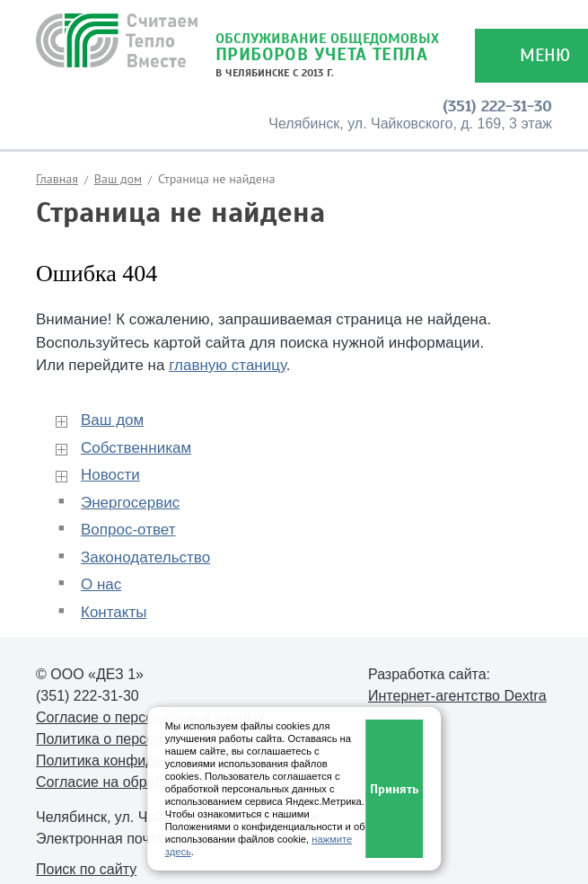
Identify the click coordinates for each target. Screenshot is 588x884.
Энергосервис (130, 503)
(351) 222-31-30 (497, 106)
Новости (110, 475)
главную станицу (228, 365)
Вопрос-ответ (128, 530)
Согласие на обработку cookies (140, 782)
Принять (394, 789)
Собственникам (136, 448)
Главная (57, 179)
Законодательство (145, 557)
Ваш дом (118, 179)
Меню (545, 55)
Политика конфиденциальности (142, 760)
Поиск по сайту (86, 869)
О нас (101, 584)
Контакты (114, 612)
